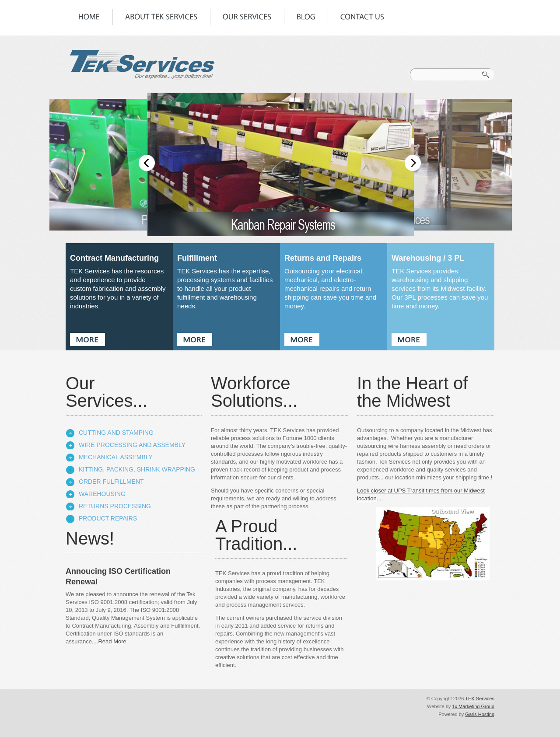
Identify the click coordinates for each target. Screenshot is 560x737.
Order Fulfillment (111, 482)
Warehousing (102, 494)
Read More (112, 641)
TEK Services (480, 699)
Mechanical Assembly (116, 457)
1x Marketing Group (473, 706)
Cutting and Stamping (116, 433)
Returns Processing (115, 506)
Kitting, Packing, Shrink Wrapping (137, 469)
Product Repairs (108, 518)
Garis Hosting (480, 714)
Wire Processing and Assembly (132, 445)
